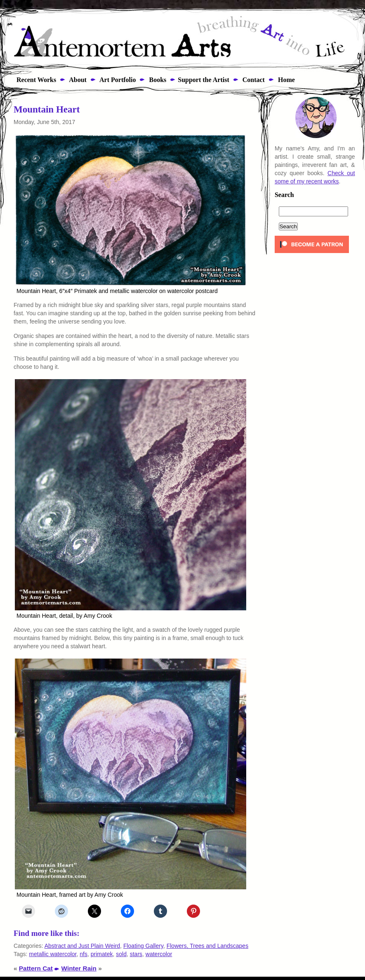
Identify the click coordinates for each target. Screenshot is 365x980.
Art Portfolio (117, 80)
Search (284, 195)
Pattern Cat (36, 968)
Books (157, 80)
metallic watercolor (53, 954)
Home (286, 80)
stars (136, 954)
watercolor (159, 954)
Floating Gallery (143, 946)
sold (121, 954)
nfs (84, 954)
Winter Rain (79, 968)
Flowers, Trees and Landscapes (207, 946)
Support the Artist (203, 80)
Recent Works (34, 80)
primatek (102, 954)
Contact (253, 80)
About (77, 80)
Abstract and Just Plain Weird (82, 946)
